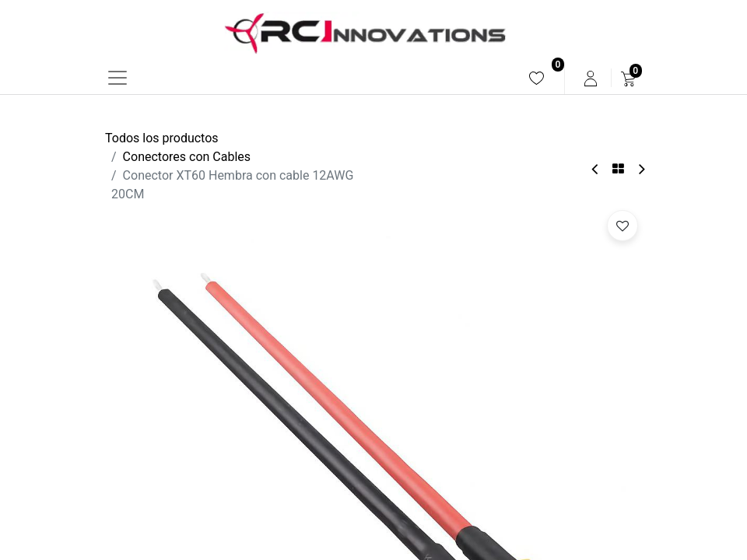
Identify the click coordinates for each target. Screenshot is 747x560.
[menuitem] (537, 78)
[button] (622, 226)
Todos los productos (162, 138)
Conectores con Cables (187, 157)
